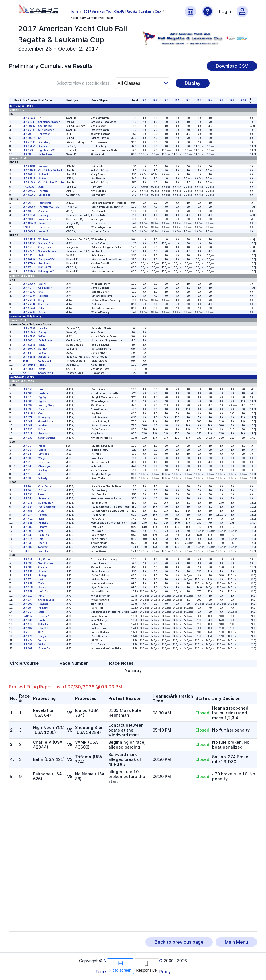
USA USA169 (30, 223)
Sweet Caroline (47, 438)
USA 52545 (29, 179)
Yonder (42, 446)
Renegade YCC (47, 260)
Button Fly (44, 648)
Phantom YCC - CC (49, 207)
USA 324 (28, 507)
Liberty (42, 353)
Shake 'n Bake (46, 600)
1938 (26, 361)
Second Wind (46, 373)
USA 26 (27, 211)
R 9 (233, 100)
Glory (41, 300)
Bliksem (43, 223)
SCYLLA (43, 349)
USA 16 (27, 203)
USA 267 (28, 426)
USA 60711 (29, 191)
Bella (41, 519)
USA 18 (27, 154)
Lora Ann (43, 328)
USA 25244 (29, 308)
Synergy (43, 547)
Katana (42, 312)
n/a (25, 373)
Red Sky (43, 470)
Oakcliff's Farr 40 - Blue (52, 183)
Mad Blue (44, 551)
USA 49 (27, 288)
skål (41, 531)
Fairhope (43, 523)
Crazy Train (45, 247)
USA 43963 (29, 336)
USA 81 (27, 462)
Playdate (43, 604)
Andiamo (43, 211)
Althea (42, 572)
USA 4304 (28, 122)
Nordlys (43, 426)
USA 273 (28, 418)
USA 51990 (29, 183)
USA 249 (28, 535)
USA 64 (27, 498)
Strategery (44, 418)
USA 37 (27, 397)
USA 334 (28, 494)
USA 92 (27, 450)
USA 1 (26, 474)
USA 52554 (29, 357)
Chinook (43, 567)
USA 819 (28, 596)
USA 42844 (29, 304)
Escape (42, 450)
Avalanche (44, 175)
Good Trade (45, 486)
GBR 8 (26, 551)
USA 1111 (28, 434)
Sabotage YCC (46, 272)
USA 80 (27, 458)
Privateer (43, 527)
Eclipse (42, 490)
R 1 (144, 100)
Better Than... (46, 154)
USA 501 (28, 648)
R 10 (243, 100)
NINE (41, 596)
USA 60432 (29, 126)
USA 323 (28, 592)
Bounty (42, 332)
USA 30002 (29, 231)
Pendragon (45, 134)
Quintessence (46, 130)
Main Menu (236, 942)
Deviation (44, 454)
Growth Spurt (46, 422)
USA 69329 (29, 260)
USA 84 (27, 576)
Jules (42, 187)
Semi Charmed (46, 563)
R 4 (177, 100)
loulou (42, 494)
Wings (42, 458)
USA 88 (27, 608)
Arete (42, 511)
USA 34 (27, 466)
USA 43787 (29, 296)
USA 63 (27, 543)
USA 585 (28, 511)
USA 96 (27, 486)
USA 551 (28, 559)
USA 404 (28, 640)
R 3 (166, 100)
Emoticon (44, 393)
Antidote (43, 179)
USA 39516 (29, 175)
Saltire (42, 336)
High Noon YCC (47, 150)
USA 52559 (29, 215)
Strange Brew (46, 503)
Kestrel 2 (43, 231)
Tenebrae (44, 227)
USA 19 (27, 531)
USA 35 (27, 446)
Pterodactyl (45, 142)
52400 (27, 227)
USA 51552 (29, 345)
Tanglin (43, 636)
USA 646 (28, 572)
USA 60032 (29, 219)
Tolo (41, 539)
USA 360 (28, 401)
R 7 (211, 100)
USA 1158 (28, 588)
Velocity (43, 478)
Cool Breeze (45, 126)
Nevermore (45, 462)
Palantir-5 (44, 308)
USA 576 (28, 636)
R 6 (199, 100)
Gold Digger (45, 288)
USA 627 (28, 539)
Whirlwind (44, 239)
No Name (44, 608)
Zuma (42, 409)
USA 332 (28, 430)
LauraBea (44, 535)
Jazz (41, 474)
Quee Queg (45, 361)
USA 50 (27, 490)
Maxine (43, 284)
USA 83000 (29, 284)
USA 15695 (29, 171)
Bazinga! (43, 576)
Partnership (45, 203)
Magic (42, 345)
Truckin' (43, 620)
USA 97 (27, 580)
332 (25, 632)
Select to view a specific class (83, 83)
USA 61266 (29, 332)
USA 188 (28, 567)
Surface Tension (48, 252)
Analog (42, 588)
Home (74, 11)
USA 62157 (29, 146)
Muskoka (43, 167)
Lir (40, 118)
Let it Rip (43, 592)
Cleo (41, 414)
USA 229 (28, 624)
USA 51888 (29, 414)
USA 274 (28, 515)
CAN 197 (28, 616)
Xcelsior (43, 146)
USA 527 (28, 584)
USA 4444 (29, 252)
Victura (42, 640)
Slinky (42, 644)
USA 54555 (29, 167)
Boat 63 (43, 543)
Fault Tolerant (46, 340)
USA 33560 (29, 272)
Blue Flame (45, 264)
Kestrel (42, 369)
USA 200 (28, 393)
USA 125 (28, 389)
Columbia (44, 624)
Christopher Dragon (49, 122)
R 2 (156, 100)
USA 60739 (29, 349)
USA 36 (27, 478)
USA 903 (28, 604)
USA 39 (27, 409)
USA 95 (27, 612)
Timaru (42, 365)
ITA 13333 (29, 187)
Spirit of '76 (45, 268)
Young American (48, 507)
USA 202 (28, 628)
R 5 (188, 100)
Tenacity (43, 215)
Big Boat (43, 401)
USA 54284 (29, 243)
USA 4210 (28, 130)
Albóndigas (45, 466)
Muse (42, 612)
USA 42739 (29, 312)
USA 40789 (29, 328)
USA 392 (28, 644)
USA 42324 (29, 300)
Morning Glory (46, 405)
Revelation (44, 498)
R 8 (221, 100)
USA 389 (28, 527)
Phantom (43, 191)
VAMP (42, 292)
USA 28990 (29, 207)
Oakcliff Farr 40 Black (50, 171)
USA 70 (27, 134)
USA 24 (27, 454)
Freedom (43, 434)
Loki (41, 389)
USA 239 (28, 438)
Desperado (45, 195)
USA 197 (28, 405)
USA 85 (27, 353)
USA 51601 (29, 195)
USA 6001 (28, 340)
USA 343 (28, 620)
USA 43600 (29, 292)
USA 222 (28, 256)
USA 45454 (29, 118)
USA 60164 (29, 365)
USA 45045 (29, 142)
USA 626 (28, 523)
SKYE (41, 138)
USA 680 (28, 547)
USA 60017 (29, 138)
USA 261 (28, 422)
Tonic (42, 584)
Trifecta (43, 515)
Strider (42, 430)
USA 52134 (29, 239)
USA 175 (28, 503)
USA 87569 (29, 264)
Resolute (43, 296)
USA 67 (27, 268)
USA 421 (28, 519)
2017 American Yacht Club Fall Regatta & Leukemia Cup (122, 11)
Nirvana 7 (44, 616)
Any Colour (45, 559)
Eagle (42, 256)
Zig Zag (43, 397)
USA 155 (28, 247)
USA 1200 (28, 150)
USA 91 (27, 470)
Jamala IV (44, 357)
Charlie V (43, 304)
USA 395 (28, 563)
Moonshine (45, 219)
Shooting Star (46, 243)
